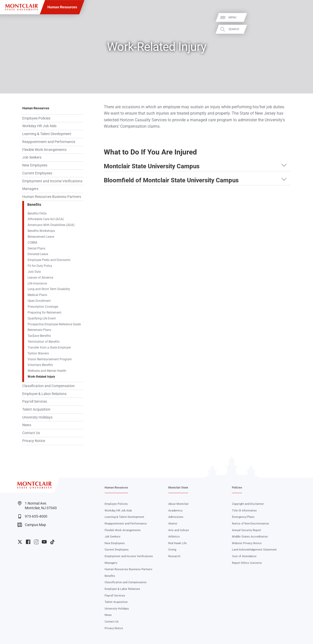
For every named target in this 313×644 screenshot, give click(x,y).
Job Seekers (32, 157)
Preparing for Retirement (44, 313)
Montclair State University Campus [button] (152, 166)
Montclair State (178, 488)
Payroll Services (35, 401)
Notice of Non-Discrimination (250, 524)
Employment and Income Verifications (52, 181)
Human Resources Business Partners (52, 197)
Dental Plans (36, 248)
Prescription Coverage (43, 307)
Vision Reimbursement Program (50, 359)
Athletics (174, 537)
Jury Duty (34, 272)
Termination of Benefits (44, 342)
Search (304, 29)
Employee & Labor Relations (44, 394)
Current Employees (37, 173)
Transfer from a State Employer (49, 348)
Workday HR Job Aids (39, 126)
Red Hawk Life (177, 543)
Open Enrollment (39, 301)
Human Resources (62, 7)
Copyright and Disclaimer (248, 504)
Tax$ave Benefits (39, 336)
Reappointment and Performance (49, 142)
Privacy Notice (34, 441)
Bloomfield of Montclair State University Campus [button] (171, 180)
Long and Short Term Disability (49, 289)
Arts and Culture (179, 530)
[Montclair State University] (21, 7)
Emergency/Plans (243, 517)
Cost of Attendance (244, 556)
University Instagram (36, 542)
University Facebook (28, 542)
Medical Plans (37, 295)
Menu (302, 17)
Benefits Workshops (41, 231)
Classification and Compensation (48, 386)
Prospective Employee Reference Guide (54, 324)
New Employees (35, 165)
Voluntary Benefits (40, 365)
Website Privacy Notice (247, 543)
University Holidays (37, 417)
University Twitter (20, 542)
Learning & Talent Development (47, 134)
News (27, 425)
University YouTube (44, 542)
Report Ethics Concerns (247, 563)
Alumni (173, 524)
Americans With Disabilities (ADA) (51, 225)
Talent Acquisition (36, 409)
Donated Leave (38, 254)
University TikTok (52, 542)
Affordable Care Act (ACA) (46, 219)
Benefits (34, 205)
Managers (30, 189)
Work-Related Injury (41, 377)
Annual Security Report (247, 530)
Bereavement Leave (41, 237)
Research (174, 556)
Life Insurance (37, 283)
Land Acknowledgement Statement (254, 550)
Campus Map (32, 525)
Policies (237, 488)
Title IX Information (244, 511)
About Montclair (178, 504)
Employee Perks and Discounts (49, 260)
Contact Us (31, 433)
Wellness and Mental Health (47, 371)
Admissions (176, 517)
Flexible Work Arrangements (44, 150)
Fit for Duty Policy (40, 266)
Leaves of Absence (40, 278)
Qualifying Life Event (42, 318)
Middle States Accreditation (250, 537)
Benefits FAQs (37, 213)
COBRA (32, 243)
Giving (172, 550)
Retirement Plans (39, 330)
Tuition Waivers (38, 353)
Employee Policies (36, 118)
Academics (175, 511)
